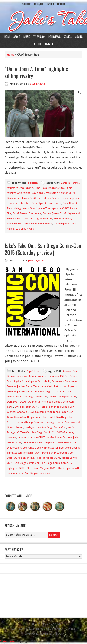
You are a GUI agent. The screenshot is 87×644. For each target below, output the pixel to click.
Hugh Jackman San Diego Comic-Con (45, 427)
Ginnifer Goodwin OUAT (20, 412)
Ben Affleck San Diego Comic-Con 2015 (48, 392)
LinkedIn (61, 4)
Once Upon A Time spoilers (45, 208)
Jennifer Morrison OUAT (31, 437)
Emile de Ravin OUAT (26, 407)
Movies (79, 37)
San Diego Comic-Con (27, 463)
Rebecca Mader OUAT (48, 458)
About (17, 37)
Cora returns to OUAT (54, 188)
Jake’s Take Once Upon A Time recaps (40, 203)
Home (7, 37)
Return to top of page (46, 624)
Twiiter (51, 4)
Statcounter (8, 641)
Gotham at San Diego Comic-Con (54, 412)
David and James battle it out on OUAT (53, 193)
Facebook (26, 4)
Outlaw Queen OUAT (54, 213)
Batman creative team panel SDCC (48, 376)
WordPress (47, 634)
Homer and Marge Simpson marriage (34, 422)
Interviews (54, 37)
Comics (68, 37)
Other (37, 44)
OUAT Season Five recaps (27, 213)
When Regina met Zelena (38, 224)
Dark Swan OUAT (16, 402)
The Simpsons (66, 468)
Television (39, 37)
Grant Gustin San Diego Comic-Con (27, 417)
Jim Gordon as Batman (59, 437)
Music (27, 37)
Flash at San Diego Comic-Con (57, 407)
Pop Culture (33, 371)
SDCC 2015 (26, 468)
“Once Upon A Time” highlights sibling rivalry (36, 72)
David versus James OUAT (21, 198)
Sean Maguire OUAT (45, 468)
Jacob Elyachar (38, 84)
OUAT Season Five (24, 458)
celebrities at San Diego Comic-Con (27, 397)
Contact (48, 44)
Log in (60, 634)
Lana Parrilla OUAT (33, 443)
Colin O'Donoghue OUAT (62, 397)
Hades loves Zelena (48, 198)
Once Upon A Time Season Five (46, 448)
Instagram (39, 4)
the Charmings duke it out (38, 219)
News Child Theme (48, 629)
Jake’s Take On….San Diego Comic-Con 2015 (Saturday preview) (43, 249)
